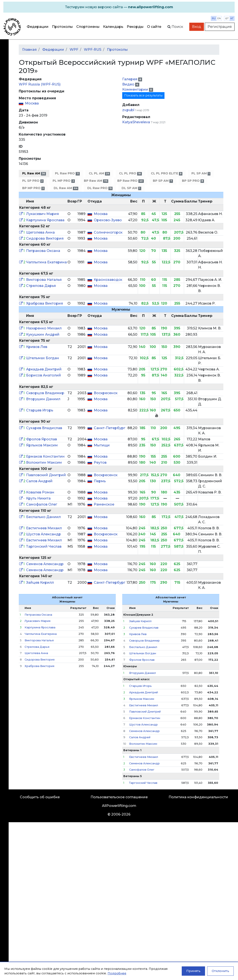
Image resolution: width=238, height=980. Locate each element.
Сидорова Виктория (45, 238)
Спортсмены (88, 27)
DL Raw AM (66, 188)
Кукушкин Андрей (43, 334)
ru (214, 18)
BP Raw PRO (130, 181)
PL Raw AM (34, 173)
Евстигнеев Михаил (44, 528)
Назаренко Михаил (44, 328)
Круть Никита (38, 498)
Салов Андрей (39, 481)
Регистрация (220, 27)
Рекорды (135, 27)
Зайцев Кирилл (40, 582)
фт (227, 18)
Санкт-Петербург (110, 428)
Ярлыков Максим (42, 445)
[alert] (119, 7)
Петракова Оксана (43, 251)
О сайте (154, 27)
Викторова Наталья (44, 280)
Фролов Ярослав (41, 439)
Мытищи (102, 445)
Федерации (38, 27)
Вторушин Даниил (43, 399)
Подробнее (117, 973)
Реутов (100, 462)
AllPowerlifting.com (119, 806)
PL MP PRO (64, 181)
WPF (74, 50)
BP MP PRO (33, 188)
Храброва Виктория (45, 303)
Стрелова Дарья (41, 286)
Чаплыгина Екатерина (46, 262)
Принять (193, 971)
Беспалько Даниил (43, 517)
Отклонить (220, 971)
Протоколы (62, 27)
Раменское (104, 504)
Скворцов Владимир (45, 393)
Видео (129, 84)
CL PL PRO (130, 173)
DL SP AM (131, 188)
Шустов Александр (44, 534)
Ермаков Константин (45, 456)
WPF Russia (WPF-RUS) (40, 84)
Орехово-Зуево (108, 220)
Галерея (130, 79)
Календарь (113, 27)
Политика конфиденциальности (198, 797)
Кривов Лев (37, 347)
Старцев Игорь (40, 410)
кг (232, 18)
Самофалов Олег (42, 504)
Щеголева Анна (40, 232)
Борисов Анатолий (44, 375)
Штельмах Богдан (43, 358)
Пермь (100, 481)
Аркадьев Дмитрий (44, 369)
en (219, 18)
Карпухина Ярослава (45, 220)
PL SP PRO (33, 181)
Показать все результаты (143, 95)
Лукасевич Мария (42, 214)
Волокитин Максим (44, 462)
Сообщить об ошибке (40, 797)
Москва (32, 103)
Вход (197, 27)
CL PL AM (99, 173)
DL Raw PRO (100, 188)
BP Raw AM (96, 181)
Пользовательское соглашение (119, 797)
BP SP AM (163, 181)
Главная (29, 50)
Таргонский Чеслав (44, 546)
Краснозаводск (108, 280)
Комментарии (136, 89)
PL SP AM (201, 173)
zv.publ (128, 110)
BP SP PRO (193, 181)
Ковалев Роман (40, 492)
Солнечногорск (108, 232)
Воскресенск (106, 393)
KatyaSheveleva (136, 122)
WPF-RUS (93, 50)
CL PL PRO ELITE (167, 173)
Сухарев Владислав (44, 428)
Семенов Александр (45, 564)
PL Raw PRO (67, 173)
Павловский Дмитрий (46, 475)
